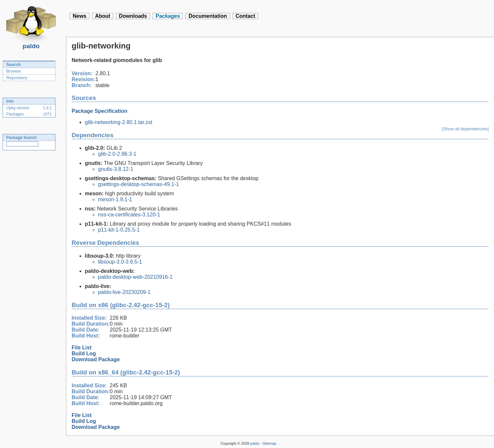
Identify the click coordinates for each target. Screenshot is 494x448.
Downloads (133, 16)
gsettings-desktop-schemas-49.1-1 (138, 184)
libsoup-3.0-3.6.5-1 (120, 262)
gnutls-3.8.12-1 (116, 169)
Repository (17, 78)
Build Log (84, 353)
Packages (168, 16)
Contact (246, 16)
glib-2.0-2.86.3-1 (117, 154)
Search (14, 64)
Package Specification (99, 111)
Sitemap (269, 443)
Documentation (208, 16)
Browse (14, 71)
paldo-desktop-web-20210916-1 (135, 277)
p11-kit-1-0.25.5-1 (119, 230)
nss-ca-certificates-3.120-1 (129, 215)
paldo (31, 44)
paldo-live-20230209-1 (124, 292)
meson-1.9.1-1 (115, 199)
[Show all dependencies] (465, 129)
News (80, 16)
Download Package (96, 359)
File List (82, 348)
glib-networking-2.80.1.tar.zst (119, 122)
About (103, 16)
